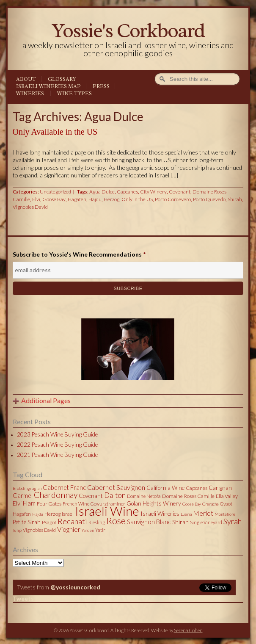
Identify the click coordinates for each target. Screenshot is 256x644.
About (26, 79)
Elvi (36, 199)
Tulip (17, 530)
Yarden (88, 530)
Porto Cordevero (173, 199)
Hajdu (95, 199)
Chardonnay (56, 495)
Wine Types (74, 94)
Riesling (97, 522)
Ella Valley (227, 496)
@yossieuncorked (75, 587)
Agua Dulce (102, 192)
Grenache (211, 504)
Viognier (69, 529)
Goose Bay (54, 199)
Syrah (233, 521)
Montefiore (225, 514)
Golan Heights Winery (154, 503)
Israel (68, 514)
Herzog (111, 199)
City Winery (153, 192)
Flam (29, 503)
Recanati (72, 521)
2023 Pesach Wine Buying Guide (57, 434)
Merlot (203, 513)
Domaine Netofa (144, 496)
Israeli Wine (107, 511)
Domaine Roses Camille (188, 496)
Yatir (100, 530)
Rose (116, 521)
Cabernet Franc (64, 487)
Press (101, 86)
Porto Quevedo (209, 199)
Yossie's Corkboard (128, 30)
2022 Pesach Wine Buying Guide (57, 445)
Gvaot (226, 504)
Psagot (49, 522)
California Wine (165, 488)
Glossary (62, 79)
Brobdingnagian (27, 488)
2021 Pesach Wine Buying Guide (57, 455)
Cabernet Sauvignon (116, 487)
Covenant (180, 192)
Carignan (220, 488)
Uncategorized (55, 192)
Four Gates (49, 504)
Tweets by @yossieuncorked (53, 598)
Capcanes (127, 192)
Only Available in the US (55, 132)
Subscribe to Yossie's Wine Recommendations (79, 254)
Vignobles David (30, 207)
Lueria (186, 514)
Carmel (23, 495)
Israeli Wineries (160, 514)
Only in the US (137, 199)
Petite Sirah (27, 522)
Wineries (30, 94)
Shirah (235, 199)
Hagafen (77, 199)
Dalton (115, 495)
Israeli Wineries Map (48, 86)
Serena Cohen (188, 630)
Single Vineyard (206, 522)
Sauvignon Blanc (149, 522)
